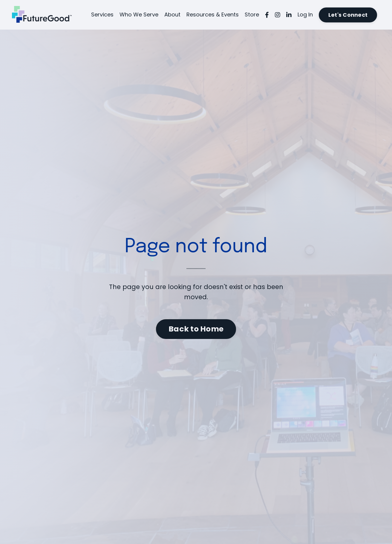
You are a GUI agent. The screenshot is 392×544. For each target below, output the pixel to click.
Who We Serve (139, 14)
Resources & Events (213, 14)
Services (102, 14)
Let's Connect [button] (348, 15)
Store (252, 14)
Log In (305, 14)
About (172, 14)
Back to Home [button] (196, 329)
